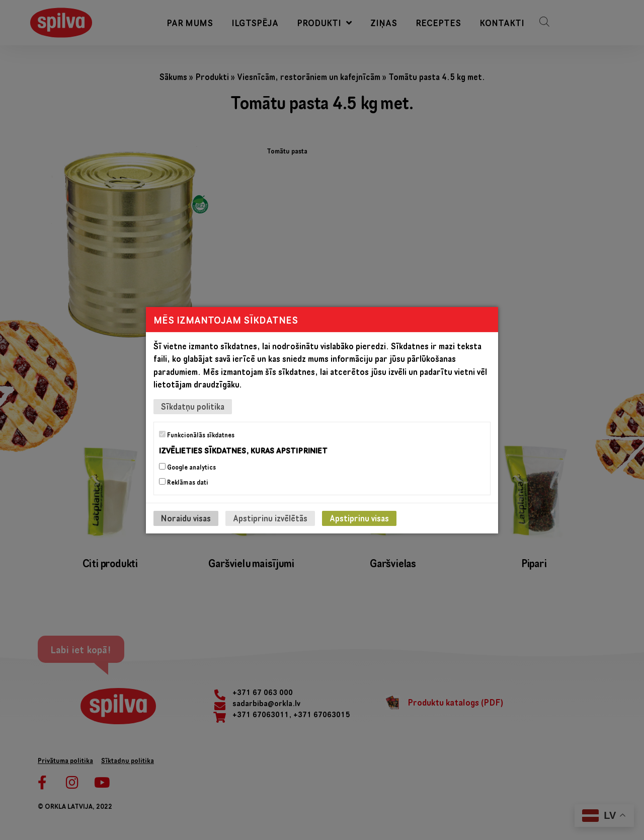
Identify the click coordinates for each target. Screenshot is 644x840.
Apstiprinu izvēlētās (270, 518)
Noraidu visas (186, 518)
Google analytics (187, 467)
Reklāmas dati (184, 482)
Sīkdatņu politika (193, 406)
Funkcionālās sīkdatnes (197, 434)
